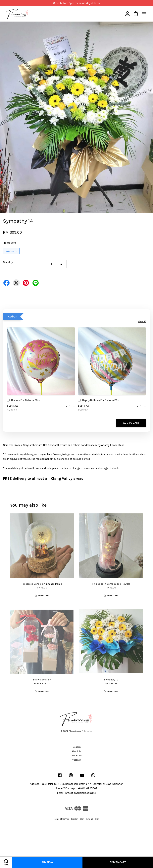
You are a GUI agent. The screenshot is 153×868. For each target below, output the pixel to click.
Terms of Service (62, 819)
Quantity (8, 262)
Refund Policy (93, 819)
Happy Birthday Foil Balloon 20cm (100, 401)
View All (142, 321)
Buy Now (47, 862)
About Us (77, 751)
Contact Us (76, 756)
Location (77, 747)
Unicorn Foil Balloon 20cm (24, 401)
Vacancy (76, 760)
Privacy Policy (78, 819)
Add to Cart (131, 423)
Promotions (10, 243)
